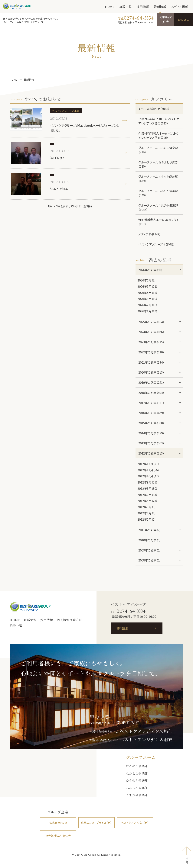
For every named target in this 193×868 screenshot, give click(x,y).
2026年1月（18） (147, 311)
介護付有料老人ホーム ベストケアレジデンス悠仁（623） (159, 121)
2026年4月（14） (147, 293)
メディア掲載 (180, 7)
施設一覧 (126, 7)
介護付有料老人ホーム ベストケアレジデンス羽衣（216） (159, 135)
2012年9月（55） (147, 482)
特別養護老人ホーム (114, 723)
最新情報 (160, 7)
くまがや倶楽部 (137, 795)
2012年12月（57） (148, 464)
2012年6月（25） (147, 501)
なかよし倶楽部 (137, 773)
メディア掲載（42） (149, 234)
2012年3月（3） (147, 513)
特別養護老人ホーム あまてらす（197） (159, 222)
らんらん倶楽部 (137, 788)
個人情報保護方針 (69, 620)
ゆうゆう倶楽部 (137, 780)
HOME (110, 7)
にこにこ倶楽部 (137, 766)
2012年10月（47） (148, 476)
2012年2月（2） (147, 519)
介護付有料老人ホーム (131, 732)
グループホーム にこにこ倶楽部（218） (158, 150)
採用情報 (143, 7)
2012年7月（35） (147, 495)
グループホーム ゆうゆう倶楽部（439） (158, 179)
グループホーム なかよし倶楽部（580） (158, 164)
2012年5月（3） (147, 507)
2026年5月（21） (147, 286)
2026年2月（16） (147, 305)
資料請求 (184, 20)
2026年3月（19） (147, 299)
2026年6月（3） (147, 280)
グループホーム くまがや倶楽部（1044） (158, 207)
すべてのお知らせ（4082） (154, 109)
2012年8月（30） (147, 488)
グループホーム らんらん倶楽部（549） (158, 193)
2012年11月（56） (148, 470)
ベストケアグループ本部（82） (157, 244)
